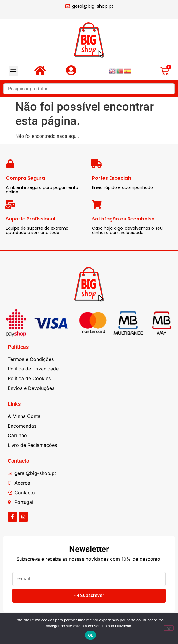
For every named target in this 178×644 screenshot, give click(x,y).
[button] (13, 71)
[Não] (169, 628)
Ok (90, 635)
